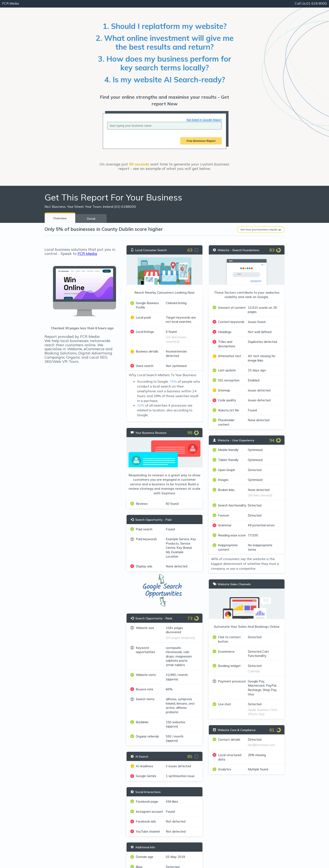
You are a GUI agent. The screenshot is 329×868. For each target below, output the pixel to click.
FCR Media (87, 253)
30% (141, 405)
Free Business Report (201, 141)
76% (173, 381)
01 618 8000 (311, 3)
